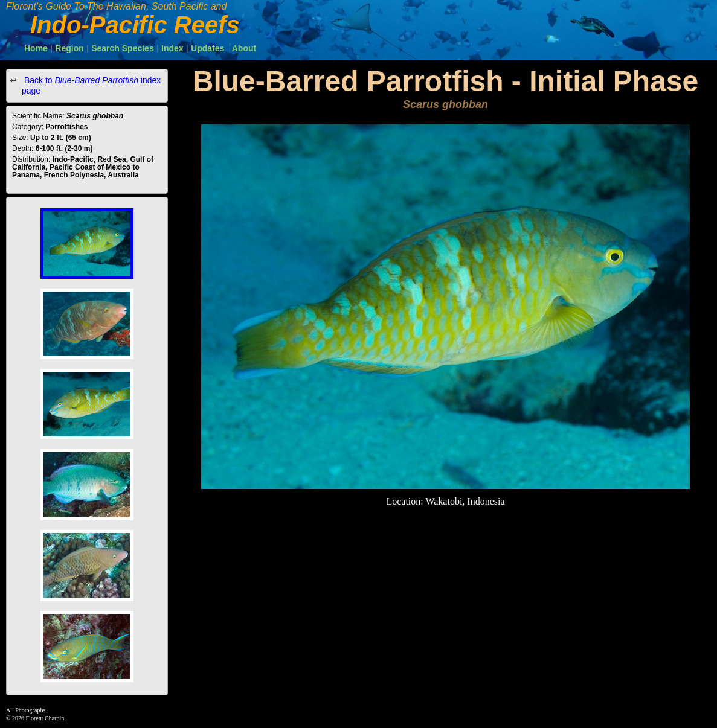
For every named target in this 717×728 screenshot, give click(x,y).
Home (36, 48)
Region (69, 48)
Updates (207, 48)
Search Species (123, 48)
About (244, 48)
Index (172, 48)
